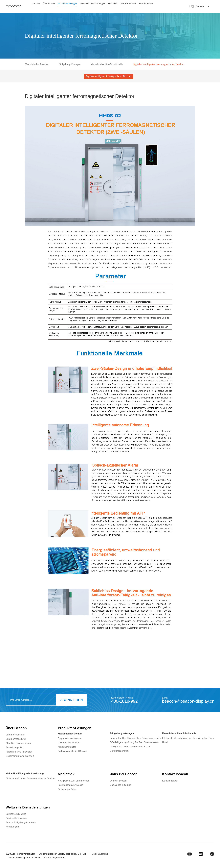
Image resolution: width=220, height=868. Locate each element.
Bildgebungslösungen (69, 64)
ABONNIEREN (72, 700)
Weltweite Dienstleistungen (92, 3)
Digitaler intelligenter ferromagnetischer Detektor (158, 64)
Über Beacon (49, 3)
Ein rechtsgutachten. (55, 858)
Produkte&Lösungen (67, 3)
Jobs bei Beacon (128, 3)
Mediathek (113, 3)
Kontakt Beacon (146, 3)
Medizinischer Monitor (37, 64)
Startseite (36, 3)
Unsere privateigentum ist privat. (25, 858)
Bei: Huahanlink (100, 854)
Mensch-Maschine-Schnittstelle (107, 64)
